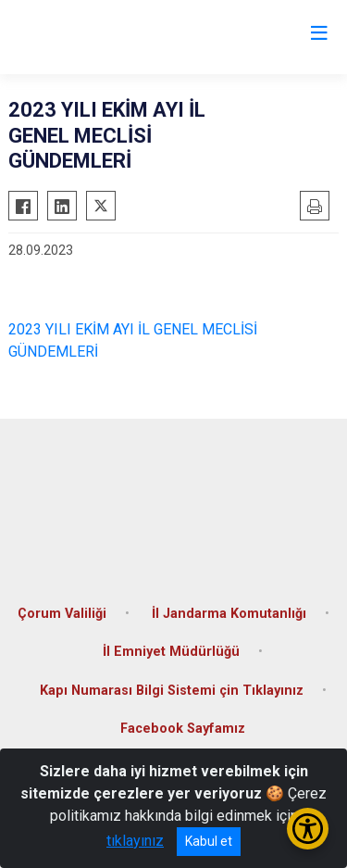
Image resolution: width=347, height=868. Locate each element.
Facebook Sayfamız (183, 729)
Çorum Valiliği (62, 614)
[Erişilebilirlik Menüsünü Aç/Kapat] (308, 829)
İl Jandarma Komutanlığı (229, 614)
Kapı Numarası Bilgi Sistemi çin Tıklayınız (172, 691)
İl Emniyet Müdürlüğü (171, 652)
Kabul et (209, 841)
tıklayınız (135, 841)
